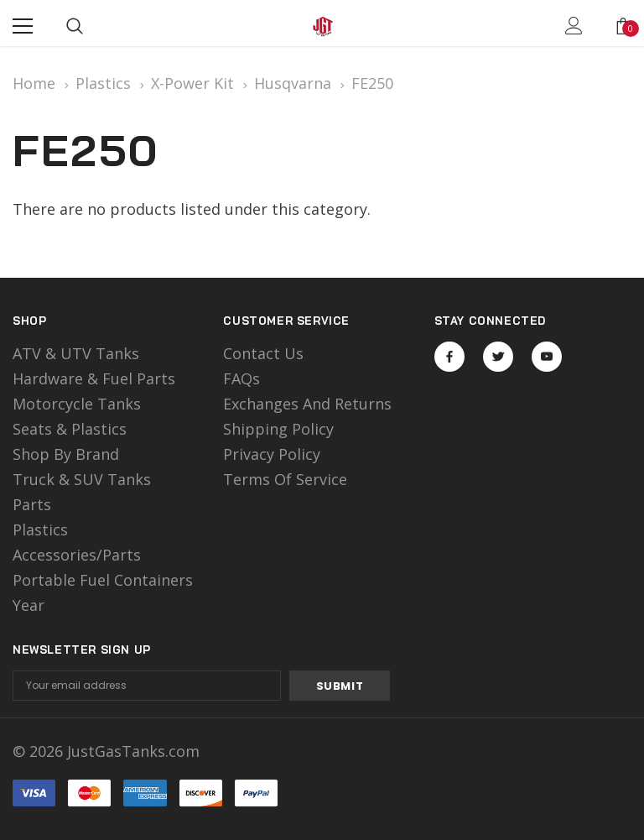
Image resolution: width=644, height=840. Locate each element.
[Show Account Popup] (574, 26)
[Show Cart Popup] (623, 26)
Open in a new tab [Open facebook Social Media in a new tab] (449, 357)
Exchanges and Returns (307, 404)
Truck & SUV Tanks (82, 479)
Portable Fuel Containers (103, 580)
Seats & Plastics (70, 429)
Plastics (40, 530)
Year (29, 605)
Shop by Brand (66, 454)
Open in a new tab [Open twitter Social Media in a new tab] (499, 357)
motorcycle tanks (77, 404)
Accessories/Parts (77, 555)
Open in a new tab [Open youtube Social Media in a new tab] (547, 357)
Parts (32, 504)
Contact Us (263, 353)
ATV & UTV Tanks (76, 353)
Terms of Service (285, 479)
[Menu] (23, 26)
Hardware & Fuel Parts (94, 378)
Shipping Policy (278, 429)
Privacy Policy (272, 454)
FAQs (241, 378)
